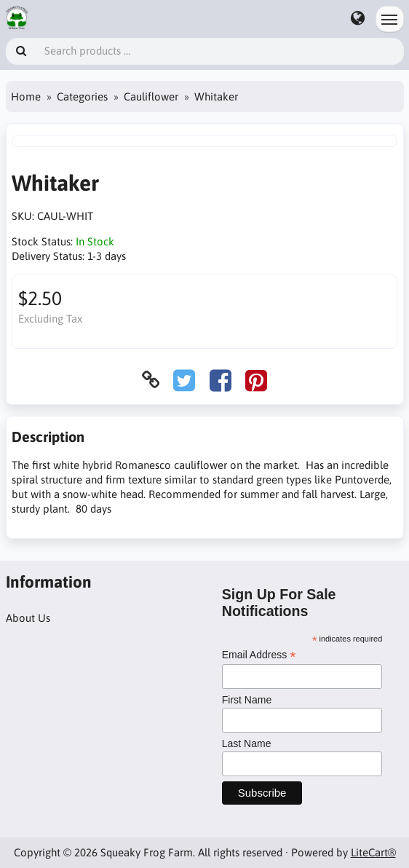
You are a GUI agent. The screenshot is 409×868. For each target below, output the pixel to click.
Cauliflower (151, 96)
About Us (28, 618)
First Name (247, 700)
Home (26, 96)
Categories (82, 96)
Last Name (247, 743)
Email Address (259, 655)
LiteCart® (373, 852)
